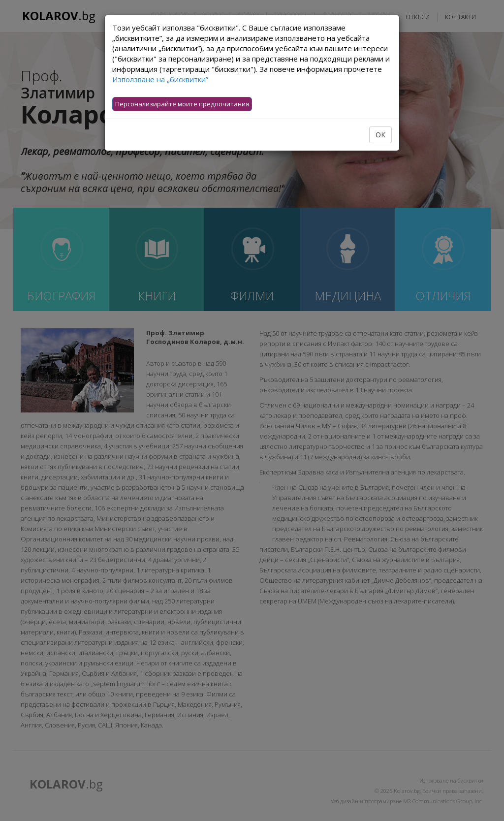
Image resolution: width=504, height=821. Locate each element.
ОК (380, 135)
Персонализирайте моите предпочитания (182, 104)
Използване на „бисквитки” (160, 79)
